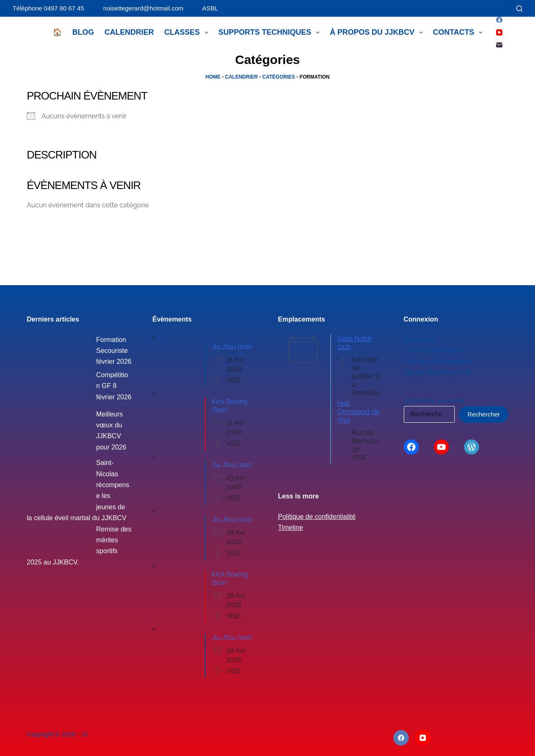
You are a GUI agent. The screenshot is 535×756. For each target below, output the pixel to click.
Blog (83, 32)
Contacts (459, 33)
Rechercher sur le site (434, 400)
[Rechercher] (519, 9)
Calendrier (129, 32)
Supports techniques (271, 33)
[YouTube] (499, 32)
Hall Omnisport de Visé (358, 412)
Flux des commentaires (438, 361)
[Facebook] (499, 20)
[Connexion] (505, 9)
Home (213, 77)
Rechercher (484, 414)
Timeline (290, 527)
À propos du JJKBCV (378, 33)
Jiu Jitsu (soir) (232, 347)
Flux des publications (435, 351)
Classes (188, 33)
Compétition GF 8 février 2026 (114, 386)
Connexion (420, 340)
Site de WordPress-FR (437, 373)
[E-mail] (499, 45)
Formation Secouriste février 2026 (114, 351)
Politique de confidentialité (317, 517)
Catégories (279, 77)
